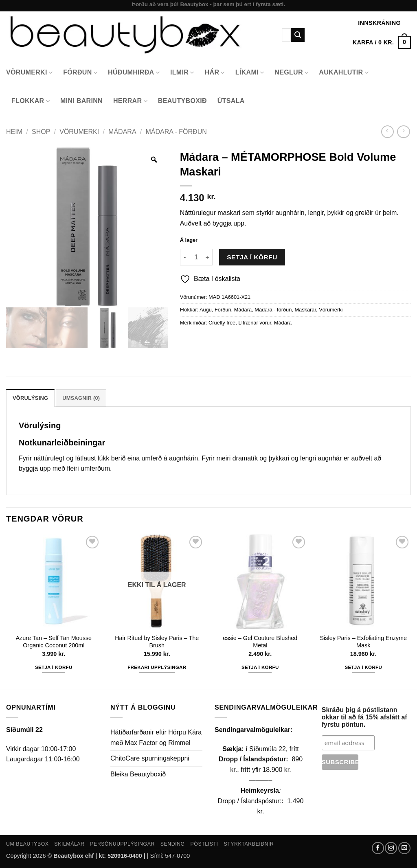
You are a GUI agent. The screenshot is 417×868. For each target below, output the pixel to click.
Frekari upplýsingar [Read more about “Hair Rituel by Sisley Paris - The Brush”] (157, 667)
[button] (382, 42)
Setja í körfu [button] (54, 667)
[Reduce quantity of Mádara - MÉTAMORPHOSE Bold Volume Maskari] (185, 257)
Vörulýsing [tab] (30, 398)
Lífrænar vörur (255, 323)
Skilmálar (69, 844)
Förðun (80, 73)
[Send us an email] (404, 848)
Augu (206, 310)
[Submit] (298, 35)
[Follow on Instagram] (391, 848)
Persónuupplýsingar (122, 844)
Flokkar (31, 101)
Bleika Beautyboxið (138, 774)
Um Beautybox (27, 844)
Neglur (291, 73)
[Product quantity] (196, 257)
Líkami (250, 73)
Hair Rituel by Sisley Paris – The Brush (157, 642)
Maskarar (305, 310)
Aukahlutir (344, 73)
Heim (14, 132)
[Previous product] (403, 132)
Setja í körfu (252, 257)
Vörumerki (29, 73)
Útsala (231, 101)
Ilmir (182, 73)
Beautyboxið (182, 101)
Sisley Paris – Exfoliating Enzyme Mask (363, 642)
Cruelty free (222, 323)
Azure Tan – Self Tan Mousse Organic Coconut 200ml (54, 642)
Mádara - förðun (176, 132)
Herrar (130, 101)
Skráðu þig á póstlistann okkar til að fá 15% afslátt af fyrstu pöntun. (364, 717)
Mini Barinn (81, 101)
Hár (215, 73)
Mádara (122, 132)
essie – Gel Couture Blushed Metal (260, 642)
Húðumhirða (134, 73)
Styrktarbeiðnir (249, 844)
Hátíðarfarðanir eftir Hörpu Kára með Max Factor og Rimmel (156, 738)
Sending (173, 844)
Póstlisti (204, 844)
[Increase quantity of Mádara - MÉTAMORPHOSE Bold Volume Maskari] (208, 257)
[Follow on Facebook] (378, 848)
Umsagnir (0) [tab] (81, 398)
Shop (41, 132)
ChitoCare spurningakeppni (150, 758)
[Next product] (387, 132)
